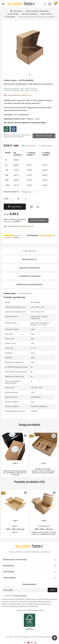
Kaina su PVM (30, 146)
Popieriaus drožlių (12, 119)
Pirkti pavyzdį (38, 220)
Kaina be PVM (46, 146)
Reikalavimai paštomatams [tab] (30, 284)
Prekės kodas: (10, 293)
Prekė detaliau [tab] (30, 251)
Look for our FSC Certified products (31, 610)
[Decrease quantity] (11, 199)
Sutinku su (14, 596)
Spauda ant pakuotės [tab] (30, 268)
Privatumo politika (20, 596)
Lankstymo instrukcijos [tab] (30, 276)
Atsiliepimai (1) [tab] (29, 259)
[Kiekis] (18, 199)
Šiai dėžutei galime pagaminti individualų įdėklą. (25, 123)
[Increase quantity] (25, 199)
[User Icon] (50, 4)
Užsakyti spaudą (44, 136)
